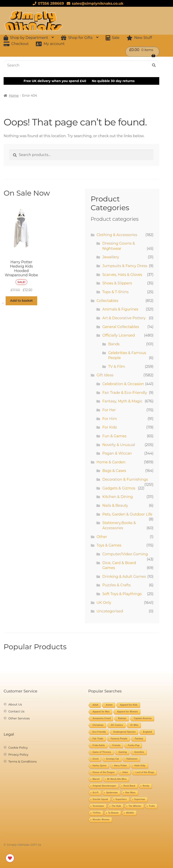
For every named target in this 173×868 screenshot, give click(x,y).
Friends (116, 745)
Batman (122, 718)
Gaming (123, 752)
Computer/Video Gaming (125, 554)
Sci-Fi (96, 793)
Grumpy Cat (113, 759)
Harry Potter (121, 766)
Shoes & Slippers (117, 283)
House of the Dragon (104, 772)
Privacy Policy (18, 754)
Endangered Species (125, 732)
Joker (125, 772)
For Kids (110, 427)
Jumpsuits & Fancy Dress (125, 266)
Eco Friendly (99, 732)
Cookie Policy (18, 748)
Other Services (19, 718)
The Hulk (116, 806)
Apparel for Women (127, 712)
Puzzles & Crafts (116, 585)
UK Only (104, 603)
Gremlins (139, 752)
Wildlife (130, 813)
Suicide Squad (100, 799)
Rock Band (129, 786)
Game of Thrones (102, 752)
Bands (114, 344)
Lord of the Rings (145, 772)
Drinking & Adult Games (124, 577)
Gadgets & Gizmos (119, 488)
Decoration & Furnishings (125, 479)
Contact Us (16, 711)
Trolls (152, 806)
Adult (96, 705)
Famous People (119, 739)
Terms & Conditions (22, 761)
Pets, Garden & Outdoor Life (127, 514)
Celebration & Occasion (123, 384)
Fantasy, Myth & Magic (122, 401)
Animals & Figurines (120, 309)
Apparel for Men (101, 712)
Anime (109, 705)
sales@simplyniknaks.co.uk (94, 3)
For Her (109, 410)
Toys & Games (109, 545)
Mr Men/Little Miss (117, 779)
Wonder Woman (101, 820)
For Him (110, 419)
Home (14, 96)
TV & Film (117, 367)
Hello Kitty (140, 766)
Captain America (143, 718)
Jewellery (111, 257)
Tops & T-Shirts (115, 292)
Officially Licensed (118, 335)
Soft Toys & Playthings (122, 594)
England (147, 732)
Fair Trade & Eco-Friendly (125, 393)
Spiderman (112, 793)
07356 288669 (47, 3)
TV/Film (97, 813)
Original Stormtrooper (104, 786)
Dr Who (134, 725)
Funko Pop (134, 745)
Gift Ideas (105, 375)
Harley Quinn (100, 766)
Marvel (96, 779)
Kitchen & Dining (117, 497)
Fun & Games (114, 436)
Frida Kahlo (99, 745)
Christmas (98, 725)
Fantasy (139, 739)
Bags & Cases (114, 471)
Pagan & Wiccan (117, 453)
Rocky (146, 786)
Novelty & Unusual (119, 445)
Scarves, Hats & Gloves (122, 275)
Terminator (98, 806)
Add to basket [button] (22, 301)
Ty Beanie (113, 813)
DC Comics (117, 725)
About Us (15, 704)
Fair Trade (98, 739)
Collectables (107, 301)
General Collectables (121, 327)
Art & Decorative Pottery (124, 318)
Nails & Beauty (115, 505)
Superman (140, 799)
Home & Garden (111, 462)
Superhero (121, 799)
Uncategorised (110, 611)
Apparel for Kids (129, 705)
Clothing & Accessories (117, 235)
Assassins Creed (102, 718)
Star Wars (130, 793)
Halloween (132, 759)
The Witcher (135, 806)
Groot (96, 759)
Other (102, 537)
